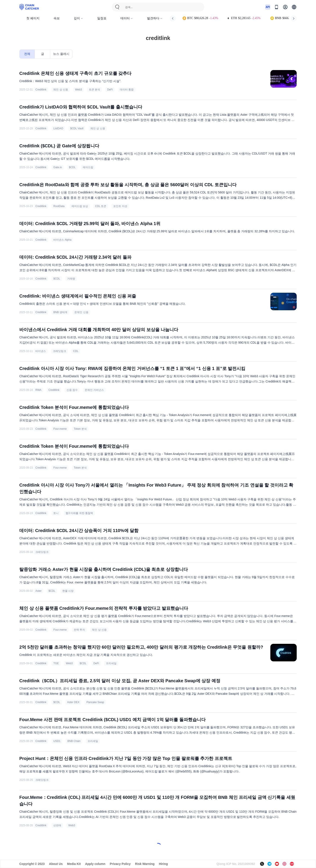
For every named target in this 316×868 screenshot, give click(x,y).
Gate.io (58, 167)
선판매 (57, 825)
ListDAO (58, 128)
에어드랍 (88, 167)
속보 (57, 18)
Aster (38, 591)
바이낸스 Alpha (62, 240)
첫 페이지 (33, 18)
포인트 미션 (120, 206)
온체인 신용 (81, 312)
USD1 (57, 741)
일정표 (102, 18)
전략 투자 (79, 630)
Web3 (78, 90)
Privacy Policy (120, 864)
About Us (56, 864)
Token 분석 (80, 429)
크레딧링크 (59, 351)
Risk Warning (145, 864)
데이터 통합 (127, 90)
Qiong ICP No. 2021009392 (236, 864)
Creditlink (41, 90)
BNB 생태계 (60, 312)
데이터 (127, 18)
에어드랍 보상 (80, 206)
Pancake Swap (95, 702)
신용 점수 (72, 390)
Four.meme (60, 429)
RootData (59, 206)
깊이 (78, 18)
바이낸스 (41, 351)
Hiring (163, 864)
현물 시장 (68, 591)
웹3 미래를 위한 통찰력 (79, 513)
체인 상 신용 (61, 90)
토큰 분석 (94, 90)
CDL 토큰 (101, 206)
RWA (38, 390)
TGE (56, 663)
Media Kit (74, 864)
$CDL (72, 167)
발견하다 (155, 18)
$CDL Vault (77, 128)
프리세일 (111, 663)
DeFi (110, 90)
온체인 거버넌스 (94, 390)
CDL (76, 351)
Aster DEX (73, 702)
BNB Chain (74, 741)
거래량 (71, 279)
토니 (56, 513)
